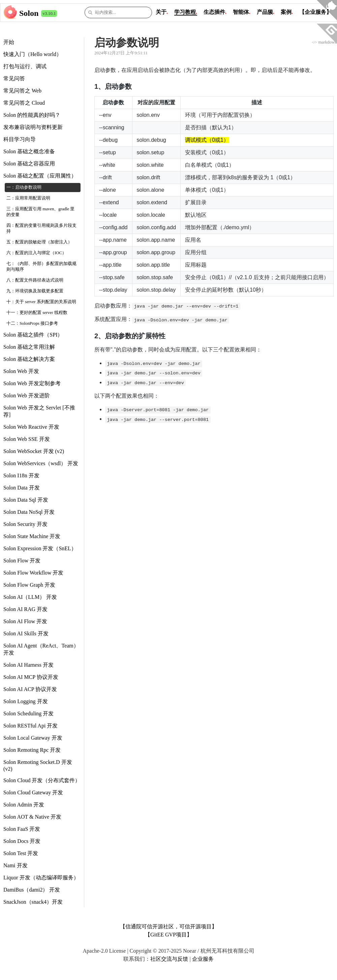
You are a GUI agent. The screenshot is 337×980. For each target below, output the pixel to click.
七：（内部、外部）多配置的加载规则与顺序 (41, 267)
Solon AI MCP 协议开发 (31, 677)
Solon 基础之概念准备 (29, 151)
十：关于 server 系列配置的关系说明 (41, 302)
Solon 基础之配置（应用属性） (40, 176)
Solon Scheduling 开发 (28, 713)
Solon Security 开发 (25, 524)
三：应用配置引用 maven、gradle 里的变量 (40, 212)
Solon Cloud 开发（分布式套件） (42, 780)
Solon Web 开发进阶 (27, 395)
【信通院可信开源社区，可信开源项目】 (168, 926)
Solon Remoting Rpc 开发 (32, 750)
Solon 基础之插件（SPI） (33, 335)
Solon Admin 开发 (24, 805)
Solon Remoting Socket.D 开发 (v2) (38, 765)
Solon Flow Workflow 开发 (33, 573)
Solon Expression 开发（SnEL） (40, 548)
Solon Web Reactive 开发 (31, 427)
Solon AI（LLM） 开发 (30, 597)
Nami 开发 (16, 865)
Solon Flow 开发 (22, 561)
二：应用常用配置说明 (28, 198)
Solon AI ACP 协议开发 (30, 689)
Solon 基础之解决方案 (29, 359)
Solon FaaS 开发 (22, 829)
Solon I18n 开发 (21, 475)
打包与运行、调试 (25, 66)
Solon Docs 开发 (22, 841)
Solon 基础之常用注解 (29, 347)
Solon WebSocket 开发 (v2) (34, 451)
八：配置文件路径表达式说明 (35, 280)
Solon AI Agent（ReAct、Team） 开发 (41, 649)
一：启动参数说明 (24, 187)
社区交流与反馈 (169, 959)
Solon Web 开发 (21, 371)
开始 (9, 42)
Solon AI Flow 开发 (25, 621)
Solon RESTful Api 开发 (30, 726)
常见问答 (14, 78)
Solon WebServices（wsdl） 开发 (41, 463)
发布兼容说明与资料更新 (33, 127)
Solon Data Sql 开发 (26, 500)
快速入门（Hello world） (33, 54)
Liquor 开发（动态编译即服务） (41, 878)
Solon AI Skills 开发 (26, 633)
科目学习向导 (20, 139)
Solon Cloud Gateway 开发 (33, 792)
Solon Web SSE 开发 (27, 439)
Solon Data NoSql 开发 (29, 512)
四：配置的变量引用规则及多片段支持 (41, 228)
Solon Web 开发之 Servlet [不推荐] (39, 411)
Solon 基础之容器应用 (29, 164)
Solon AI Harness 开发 (28, 665)
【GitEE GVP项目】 (168, 935)
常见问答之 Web (22, 91)
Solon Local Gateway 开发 (33, 738)
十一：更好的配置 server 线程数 (37, 313)
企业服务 (203, 959)
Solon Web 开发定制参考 (32, 383)
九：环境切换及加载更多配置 (35, 291)
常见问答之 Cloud (24, 103)
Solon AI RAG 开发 (25, 609)
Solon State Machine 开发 (32, 536)
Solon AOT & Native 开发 (32, 817)
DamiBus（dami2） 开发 (32, 890)
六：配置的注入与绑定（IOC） (36, 253)
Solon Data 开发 (22, 488)
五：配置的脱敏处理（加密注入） (39, 242)
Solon (29, 13)
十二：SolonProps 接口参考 (32, 323)
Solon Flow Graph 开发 (29, 585)
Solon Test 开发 (21, 853)
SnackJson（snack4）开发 (33, 902)
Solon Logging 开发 (26, 701)
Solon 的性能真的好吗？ (32, 115)
